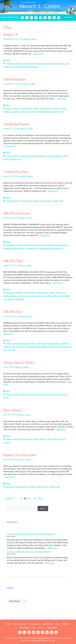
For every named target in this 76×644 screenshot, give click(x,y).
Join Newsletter (10, 17)
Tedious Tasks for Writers (19, 362)
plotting (7, 112)
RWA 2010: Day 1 (13, 311)
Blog (8, 60)
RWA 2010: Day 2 (13, 261)
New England (50, 64)
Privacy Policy (51, 627)
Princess (7, 67)
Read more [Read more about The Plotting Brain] (61, 99)
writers (42, 248)
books (17, 156)
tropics (63, 439)
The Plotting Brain (15, 79)
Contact (41, 627)
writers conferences (55, 248)
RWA (15, 248)
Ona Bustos (31, 347)
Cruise (26, 64)
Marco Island (53, 439)
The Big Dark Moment (16, 124)
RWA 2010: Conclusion (17, 213)
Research (32, 487)
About (58, 624)
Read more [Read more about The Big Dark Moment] (10, 146)
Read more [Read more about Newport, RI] (38, 54)
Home (9, 624)
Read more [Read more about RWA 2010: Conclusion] (45, 235)
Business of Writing (15, 245)
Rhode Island (32, 67)
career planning (30, 245)
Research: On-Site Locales (20, 455)
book (16, 108)
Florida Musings (37, 64)
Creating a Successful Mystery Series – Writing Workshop (31, 534)
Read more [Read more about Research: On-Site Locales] (10, 477)
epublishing (50, 245)
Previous (8, 498)
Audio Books (48, 624)
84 (29, 498)
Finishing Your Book (16, 172)
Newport (60, 64)
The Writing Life (45, 112)
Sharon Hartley (55, 347)
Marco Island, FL (13, 410)
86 (36, 498)
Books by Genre (34, 624)
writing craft (58, 112)
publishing (16, 112)
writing (6, 159)
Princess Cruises (18, 67)
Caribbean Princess (15, 64)
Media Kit (66, 624)
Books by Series (20, 624)
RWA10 (21, 248)
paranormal (42, 296)
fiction (36, 108)
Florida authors (46, 108)
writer (39, 487)
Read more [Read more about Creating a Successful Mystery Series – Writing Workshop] (52, 548)
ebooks (41, 245)
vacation (7, 442)
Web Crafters (44, 638)
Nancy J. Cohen (60, 108)
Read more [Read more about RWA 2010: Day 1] (8, 334)
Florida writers (62, 245)
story (23, 112)
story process (32, 112)
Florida (15, 439)
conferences (29, 293)
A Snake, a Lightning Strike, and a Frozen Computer (29, 552)
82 (22, 498)
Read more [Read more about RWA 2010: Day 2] (58, 283)
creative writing (26, 108)
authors (10, 108)
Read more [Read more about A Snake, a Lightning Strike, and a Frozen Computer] (50, 563)
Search (43, 509)
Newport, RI (11, 34)
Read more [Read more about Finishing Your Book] (53, 191)
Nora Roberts (30, 296)
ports (67, 64)
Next (41, 498)
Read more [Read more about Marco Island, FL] (61, 429)
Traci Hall (11, 350)
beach (9, 439)
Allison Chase (12, 343)
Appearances (24, 627)
